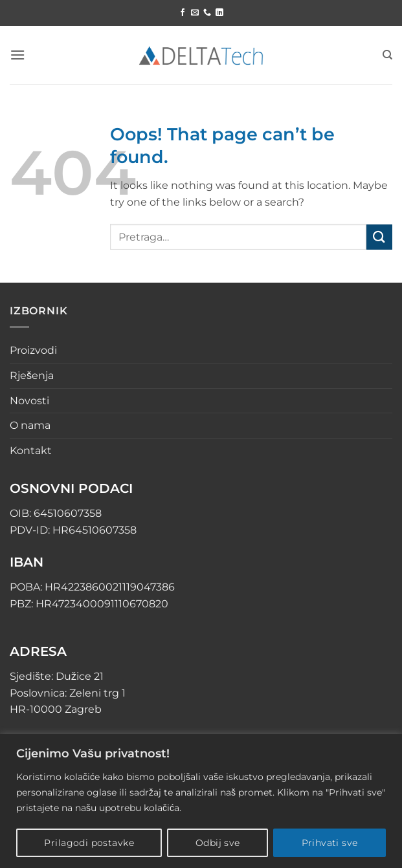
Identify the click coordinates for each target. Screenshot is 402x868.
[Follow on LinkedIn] (219, 13)
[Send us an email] (195, 13)
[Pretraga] (387, 55)
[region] (201, 801)
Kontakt (31, 450)
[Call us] (207, 13)
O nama (30, 425)
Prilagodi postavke (89, 843)
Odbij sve (218, 843)
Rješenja (32, 375)
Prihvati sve (330, 843)
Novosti (29, 401)
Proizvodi (33, 350)
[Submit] (379, 237)
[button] (17, 55)
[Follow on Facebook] (183, 13)
